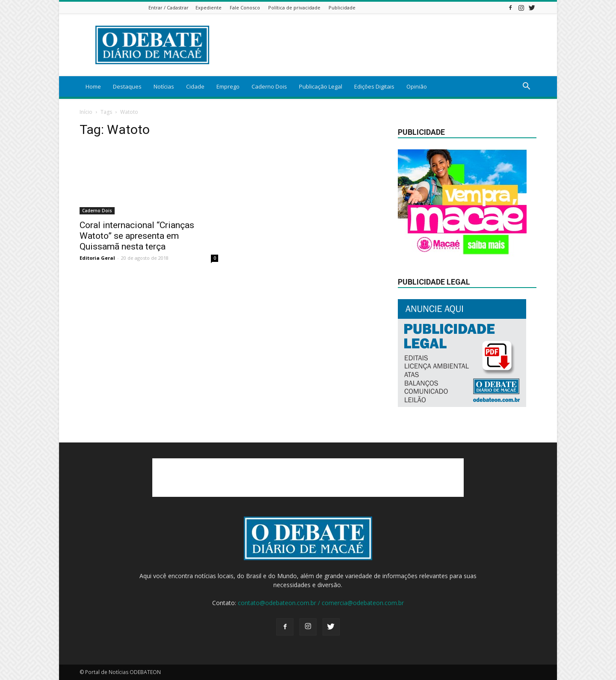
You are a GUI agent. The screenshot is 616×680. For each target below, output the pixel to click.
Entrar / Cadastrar (169, 7)
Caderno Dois (269, 86)
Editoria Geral (97, 258)
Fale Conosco (245, 7)
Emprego (228, 86)
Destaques (127, 86)
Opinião (417, 86)
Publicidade (342, 7)
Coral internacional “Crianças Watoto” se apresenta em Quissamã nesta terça (137, 236)
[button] (526, 87)
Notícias (164, 86)
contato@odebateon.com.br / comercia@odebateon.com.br (321, 603)
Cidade (195, 86)
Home (93, 86)
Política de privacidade (294, 7)
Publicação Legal (321, 86)
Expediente (209, 7)
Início (86, 112)
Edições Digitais (374, 86)
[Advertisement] (381, 45)
